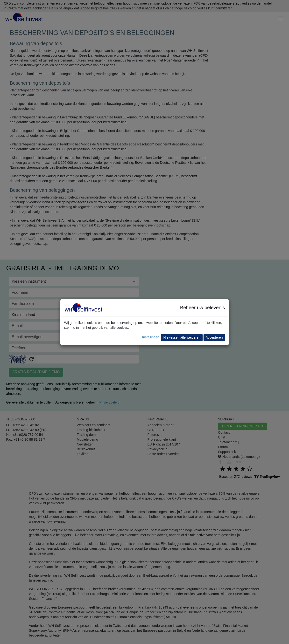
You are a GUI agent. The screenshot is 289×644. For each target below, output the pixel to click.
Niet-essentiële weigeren (182, 337)
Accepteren (214, 337)
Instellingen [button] (151, 337)
